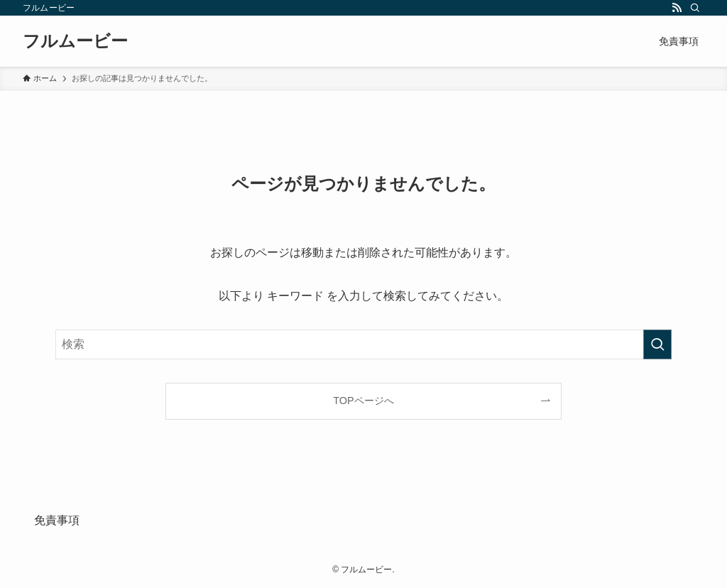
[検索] (695, 8)
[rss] (677, 8)
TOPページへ (363, 401)
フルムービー (75, 41)
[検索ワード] (363, 344)
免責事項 (57, 520)
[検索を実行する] (657, 344)
